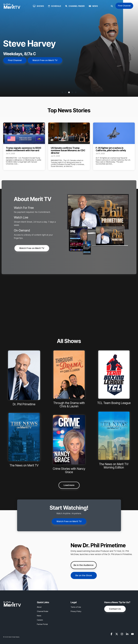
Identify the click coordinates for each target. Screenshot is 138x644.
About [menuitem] (39, 607)
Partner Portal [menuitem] (42, 624)
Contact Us (115, 609)
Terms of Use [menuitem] (76, 607)
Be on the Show (84, 575)
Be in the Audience (84, 565)
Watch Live (21, 217)
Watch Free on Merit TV (45, 60)
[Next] (133, 48)
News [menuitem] (39, 616)
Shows (38, 6)
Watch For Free (24, 208)
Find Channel (124, 6)
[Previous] (5, 48)
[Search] (112, 6)
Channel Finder (75, 6)
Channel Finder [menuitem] (43, 611)
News (93, 6)
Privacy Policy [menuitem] (76, 611)
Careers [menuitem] (40, 620)
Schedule (55, 6)
